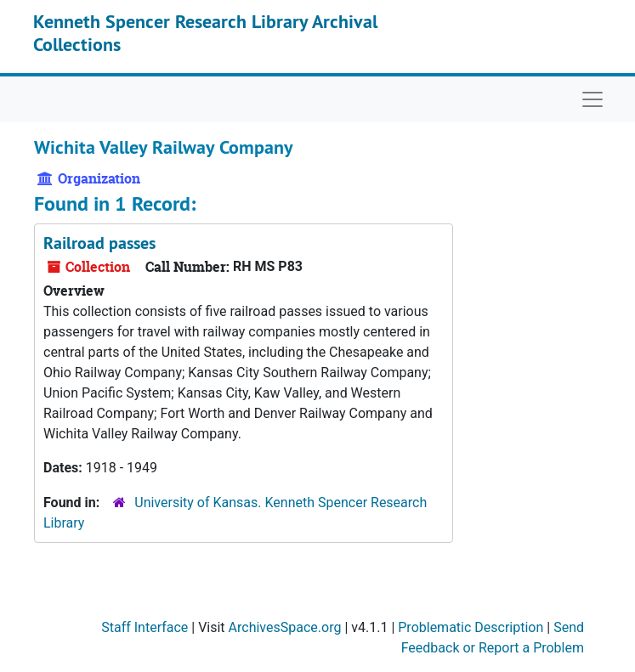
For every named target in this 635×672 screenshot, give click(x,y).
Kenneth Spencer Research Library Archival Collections (205, 32)
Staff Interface (145, 627)
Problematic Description (471, 627)
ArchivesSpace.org (285, 627)
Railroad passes (99, 243)
